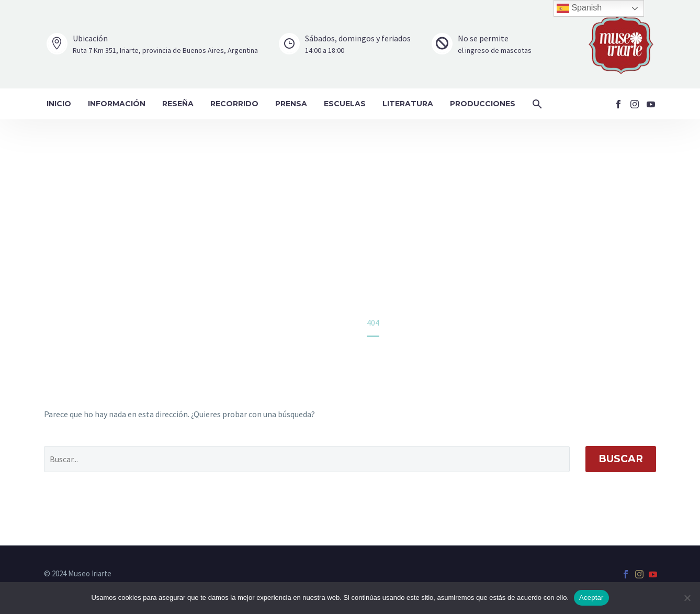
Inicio (59, 104)
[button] (537, 104)
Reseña (178, 104)
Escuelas (345, 104)
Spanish (579, 8)
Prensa (291, 104)
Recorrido (234, 104)
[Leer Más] (152, 44)
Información (117, 104)
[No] (687, 598)
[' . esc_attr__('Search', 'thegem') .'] (307, 459)
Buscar (621, 459)
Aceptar (591, 598)
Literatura (408, 104)
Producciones (483, 104)
